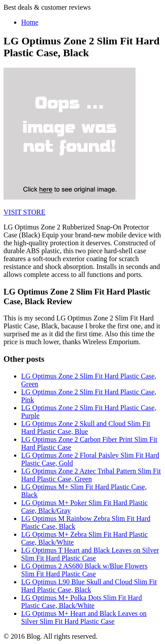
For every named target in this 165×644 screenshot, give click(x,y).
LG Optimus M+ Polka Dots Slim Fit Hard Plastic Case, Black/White (81, 602)
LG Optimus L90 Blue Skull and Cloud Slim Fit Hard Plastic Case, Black (89, 586)
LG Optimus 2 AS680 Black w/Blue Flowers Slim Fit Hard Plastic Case (84, 570)
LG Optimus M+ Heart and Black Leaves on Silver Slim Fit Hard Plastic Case (84, 617)
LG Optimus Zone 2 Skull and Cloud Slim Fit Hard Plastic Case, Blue (86, 428)
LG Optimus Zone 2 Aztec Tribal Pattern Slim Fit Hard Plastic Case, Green (91, 475)
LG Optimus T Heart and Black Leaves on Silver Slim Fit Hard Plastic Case (90, 554)
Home (30, 22)
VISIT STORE (24, 212)
